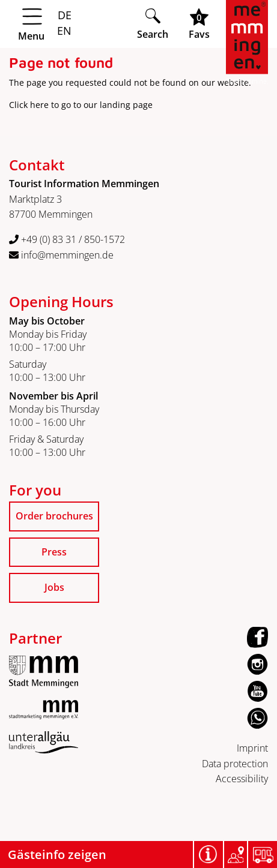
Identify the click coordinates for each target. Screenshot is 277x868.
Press (54, 552)
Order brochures (54, 516)
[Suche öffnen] (153, 24)
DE (65, 15)
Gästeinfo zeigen (57, 855)
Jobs (54, 587)
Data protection (235, 764)
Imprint (252, 748)
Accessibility (242, 779)
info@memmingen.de (61, 255)
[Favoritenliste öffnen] (199, 24)
